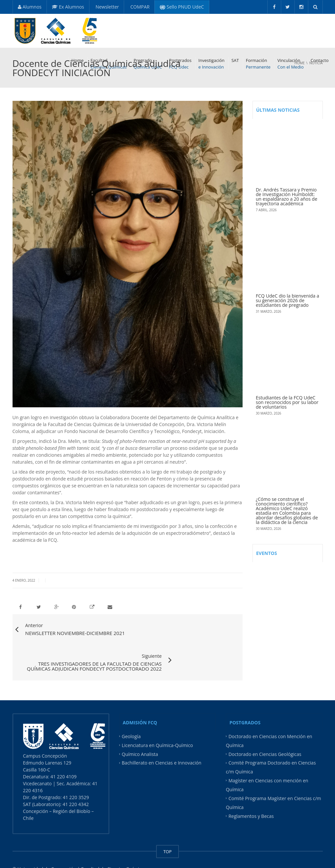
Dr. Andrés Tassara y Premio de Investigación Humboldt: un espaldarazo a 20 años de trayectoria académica (286, 197)
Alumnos (30, 7)
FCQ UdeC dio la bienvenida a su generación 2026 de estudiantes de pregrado (287, 300)
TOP (167, 831)
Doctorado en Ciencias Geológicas (265, 734)
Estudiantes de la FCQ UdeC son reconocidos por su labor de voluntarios (287, 402)
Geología (131, 716)
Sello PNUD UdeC (182, 7)
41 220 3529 (75, 777)
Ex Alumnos (68, 7)
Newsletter (107, 7)
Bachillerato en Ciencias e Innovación (162, 743)
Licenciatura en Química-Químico (157, 725)
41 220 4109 (64, 756)
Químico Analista (140, 734)
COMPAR (139, 7)
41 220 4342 (76, 784)
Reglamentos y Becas (251, 796)
